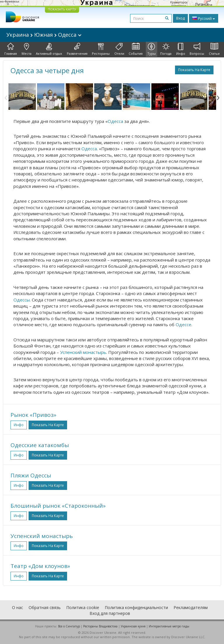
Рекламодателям (191, 607)
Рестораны (101, 49)
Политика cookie (83, 607)
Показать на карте (194, 70)
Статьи (214, 49)
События (136, 49)
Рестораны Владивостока (100, 626)
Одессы (22, 300)
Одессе (183, 324)
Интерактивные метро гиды (169, 626)
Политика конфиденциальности (136, 607)
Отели (119, 49)
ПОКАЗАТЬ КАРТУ (62, 9)
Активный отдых (49, 49)
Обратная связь (45, 607)
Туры (152, 49)
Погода (166, 49)
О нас (17, 607)
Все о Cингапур (69, 626)
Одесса (115, 121)
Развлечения (77, 49)
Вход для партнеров (110, 613)
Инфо (181, 49)
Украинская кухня (133, 626)
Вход (180, 18)
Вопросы (197, 49)
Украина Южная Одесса (44, 35)
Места (27, 49)
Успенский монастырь (83, 352)
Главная (11, 49)
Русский (204, 18)
